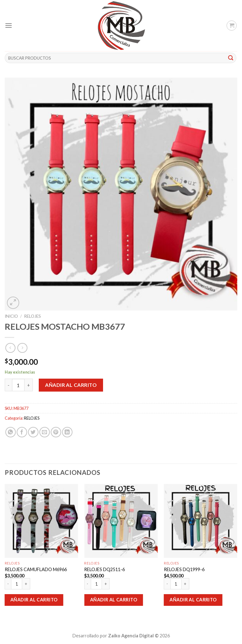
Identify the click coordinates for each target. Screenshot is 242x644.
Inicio (11, 316)
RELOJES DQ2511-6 (104, 569)
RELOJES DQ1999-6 (184, 569)
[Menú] (9, 25)
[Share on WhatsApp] (11, 432)
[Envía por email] (45, 432)
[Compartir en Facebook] (22, 432)
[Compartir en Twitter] (33, 432)
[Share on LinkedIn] (67, 432)
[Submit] (231, 58)
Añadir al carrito (71, 385)
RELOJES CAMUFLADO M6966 (36, 569)
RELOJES (32, 316)
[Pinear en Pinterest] (56, 432)
